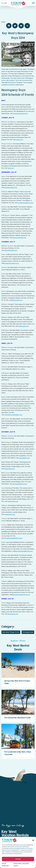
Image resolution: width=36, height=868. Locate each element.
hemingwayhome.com (20, 113)
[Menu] (33, 3)
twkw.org (11, 168)
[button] (33, 840)
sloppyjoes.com (17, 300)
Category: (8, 627)
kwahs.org (19, 140)
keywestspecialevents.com (13, 538)
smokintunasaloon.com (25, 203)
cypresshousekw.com (11, 263)
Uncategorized (28, 632)
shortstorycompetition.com (13, 415)
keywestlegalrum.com (20, 484)
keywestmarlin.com (11, 187)
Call (5, 3)
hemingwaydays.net (19, 238)
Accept (18, 859)
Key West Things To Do (11, 632)
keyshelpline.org (24, 458)
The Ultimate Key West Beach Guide (17, 718)
